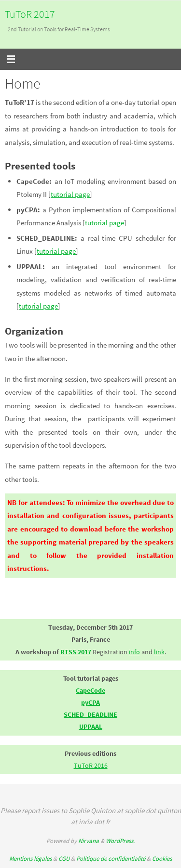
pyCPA (90, 702)
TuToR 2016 (91, 765)
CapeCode (90, 690)
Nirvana (89, 841)
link (159, 652)
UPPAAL (91, 726)
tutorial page (70, 194)
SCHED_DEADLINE (90, 714)
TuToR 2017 (30, 14)
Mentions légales (30, 859)
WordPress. (120, 841)
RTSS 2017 (76, 652)
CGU (64, 859)
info (134, 652)
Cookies (162, 859)
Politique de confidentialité (111, 859)
